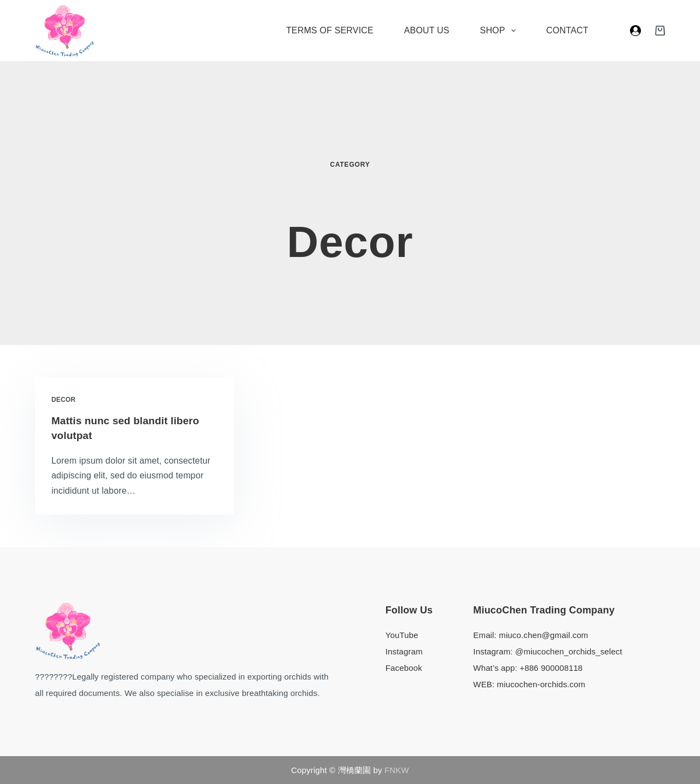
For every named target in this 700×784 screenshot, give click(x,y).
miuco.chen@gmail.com (543, 634)
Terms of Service (330, 30)
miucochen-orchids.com (541, 684)
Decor (63, 400)
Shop (500, 31)
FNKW (396, 770)
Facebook (404, 667)
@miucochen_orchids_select (569, 651)
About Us (427, 30)
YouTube (402, 634)
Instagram (404, 651)
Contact (567, 30)
